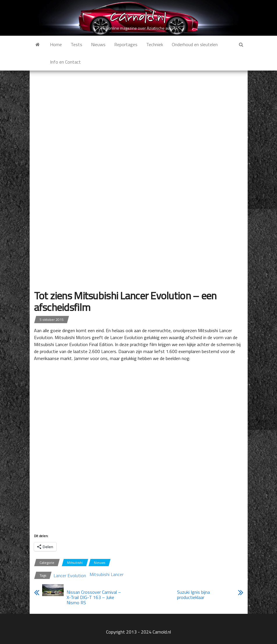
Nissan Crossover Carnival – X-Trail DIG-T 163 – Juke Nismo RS (94, 597)
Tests (76, 44)
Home (56, 44)
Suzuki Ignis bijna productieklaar (193, 595)
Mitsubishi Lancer (107, 574)
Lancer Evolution (70, 575)
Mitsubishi (75, 563)
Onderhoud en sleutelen (195, 44)
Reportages (126, 44)
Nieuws (98, 44)
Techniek (155, 44)
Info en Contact (65, 62)
